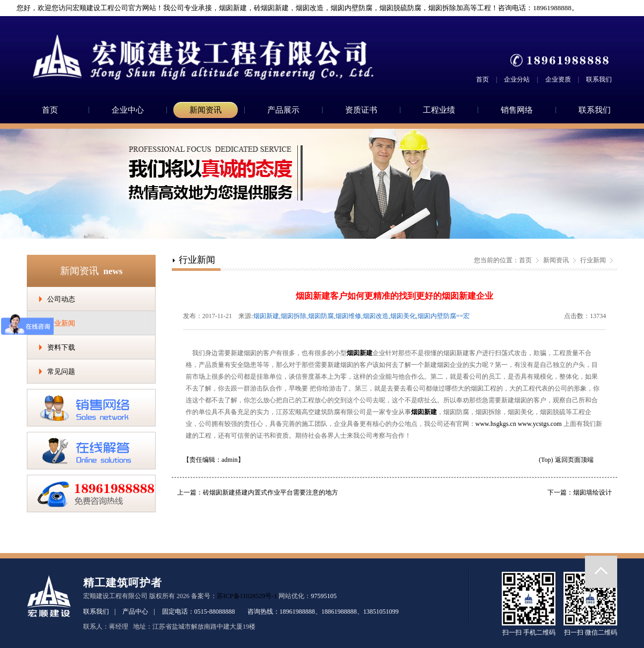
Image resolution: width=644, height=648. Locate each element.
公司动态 (61, 299)
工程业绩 (439, 110)
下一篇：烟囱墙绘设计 (580, 492)
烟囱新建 (360, 353)
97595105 (324, 596)
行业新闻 (61, 323)
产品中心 (135, 612)
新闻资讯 (206, 110)
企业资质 (558, 79)
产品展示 (283, 110)
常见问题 (61, 371)
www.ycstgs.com (540, 424)
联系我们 (599, 79)
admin (230, 460)
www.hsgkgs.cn (496, 424)
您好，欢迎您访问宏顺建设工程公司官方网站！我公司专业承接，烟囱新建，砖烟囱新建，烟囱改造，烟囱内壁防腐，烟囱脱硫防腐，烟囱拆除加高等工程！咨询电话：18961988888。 (293, 8)
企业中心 (128, 110)
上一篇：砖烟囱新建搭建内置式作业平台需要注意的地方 (258, 492)
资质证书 (361, 110)
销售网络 (517, 110)
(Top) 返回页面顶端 (566, 460)
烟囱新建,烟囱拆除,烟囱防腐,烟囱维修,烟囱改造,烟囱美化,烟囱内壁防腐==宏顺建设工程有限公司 (362, 317)
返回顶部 (601, 572)
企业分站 (517, 79)
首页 (482, 79)
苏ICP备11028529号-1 (247, 596)
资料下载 (61, 347)
